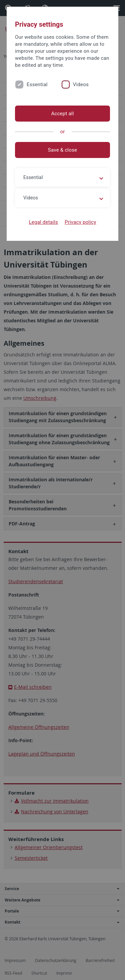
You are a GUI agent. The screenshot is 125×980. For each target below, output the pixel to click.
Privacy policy (80, 222)
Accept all (62, 114)
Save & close (62, 150)
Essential (37, 85)
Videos (81, 85)
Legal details (43, 222)
